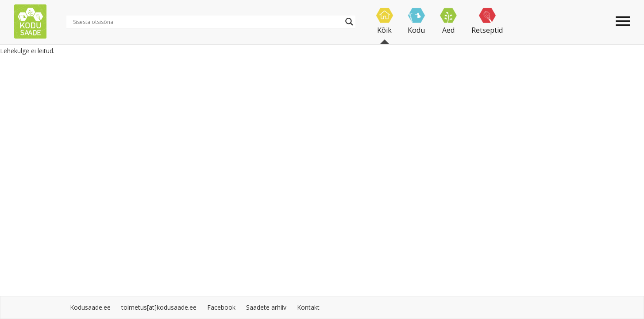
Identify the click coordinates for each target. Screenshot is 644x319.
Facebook (221, 307)
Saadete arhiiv (266, 307)
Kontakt (308, 307)
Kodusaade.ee (90, 307)
